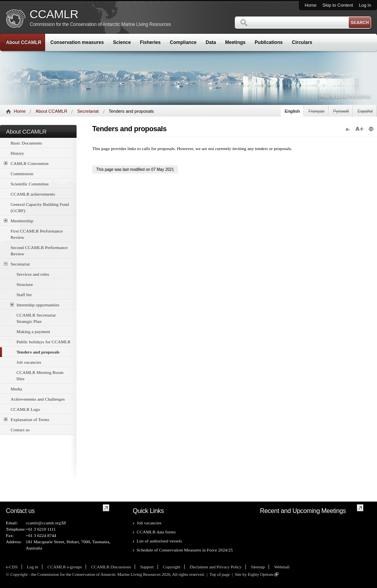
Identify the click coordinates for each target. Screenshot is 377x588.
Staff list (24, 295)
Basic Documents (26, 143)
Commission (22, 174)
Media (16, 389)
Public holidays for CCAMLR (44, 342)
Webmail (282, 567)
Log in (365, 5)
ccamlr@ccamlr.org (43, 523)
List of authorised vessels (159, 541)
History (17, 153)
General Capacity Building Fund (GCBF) (40, 207)
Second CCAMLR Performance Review (39, 251)
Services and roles (33, 274)
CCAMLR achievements (33, 194)
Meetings (235, 42)
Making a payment (33, 332)
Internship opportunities (35, 305)
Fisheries (150, 42)
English (292, 111)
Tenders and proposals (38, 352)
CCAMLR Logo (25, 409)
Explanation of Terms (27, 419)
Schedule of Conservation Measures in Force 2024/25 (185, 550)
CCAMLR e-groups (65, 567)
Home (311, 5)
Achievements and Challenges (38, 399)
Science (122, 42)
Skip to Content (338, 5)
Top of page (220, 574)
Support (147, 567)
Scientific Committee (30, 184)
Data (211, 42)
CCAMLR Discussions (111, 567)
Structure (25, 284)
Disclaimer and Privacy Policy (216, 567)
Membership (19, 221)
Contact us (20, 430)
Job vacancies (29, 362)
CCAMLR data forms (156, 532)
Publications (269, 42)
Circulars (302, 42)
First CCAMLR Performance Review (37, 234)
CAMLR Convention (26, 163)
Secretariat (88, 111)
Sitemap (258, 567)
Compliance (183, 42)
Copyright (172, 567)
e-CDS (12, 567)
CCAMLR (54, 14)
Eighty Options (261, 574)
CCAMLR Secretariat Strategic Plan (36, 318)
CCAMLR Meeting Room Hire (40, 376)
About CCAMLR (24, 42)
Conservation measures (77, 42)
